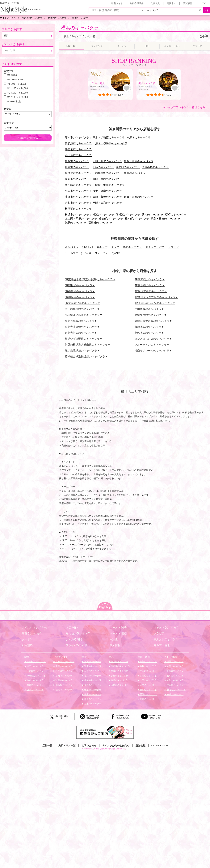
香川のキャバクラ (148, 690)
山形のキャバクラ (64, 685)
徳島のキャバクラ (148, 685)
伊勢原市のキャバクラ (78, 143)
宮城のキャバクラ (64, 676)
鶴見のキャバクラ (76, 223)
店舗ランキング (31, 633)
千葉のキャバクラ (35, 671)
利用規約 (27, 645)
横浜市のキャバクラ (77, 215)
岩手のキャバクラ (64, 671)
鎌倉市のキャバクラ (77, 161)
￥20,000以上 (14, 102)
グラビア (159, 633)
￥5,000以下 (13, 75)
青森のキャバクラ (64, 666)
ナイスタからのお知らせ (116, 746)
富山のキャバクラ (92, 666)
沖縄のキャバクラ (175, 694)
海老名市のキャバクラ (78, 149)
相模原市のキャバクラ (78, 173)
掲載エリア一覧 (67, 746)
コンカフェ (101, 253)
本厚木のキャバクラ (139, 137)
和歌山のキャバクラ (120, 685)
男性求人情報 (162, 645)
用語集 (114, 639)
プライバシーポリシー (79, 645)
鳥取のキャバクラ (148, 661)
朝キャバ (87, 247)
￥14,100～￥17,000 (17, 93)
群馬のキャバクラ (35, 685)
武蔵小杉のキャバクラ (155, 167)
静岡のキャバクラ (92, 694)
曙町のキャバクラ (176, 215)
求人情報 (115, 645)
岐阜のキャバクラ (92, 690)
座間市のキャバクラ (77, 179)
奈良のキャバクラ (119, 680)
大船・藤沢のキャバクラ (107, 161)
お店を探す (73, 627)
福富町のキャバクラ (100, 223)
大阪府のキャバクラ (120, 671)
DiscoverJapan (160, 746)
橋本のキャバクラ (135, 173)
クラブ (115, 247)
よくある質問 (74, 639)
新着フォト (117, 3)
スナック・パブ (155, 247)
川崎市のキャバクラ (77, 167)
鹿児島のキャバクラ (176, 690)
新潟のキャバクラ (92, 661)
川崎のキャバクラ (103, 167)
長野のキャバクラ (92, 685)
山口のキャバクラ (148, 680)
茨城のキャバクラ (35, 690)
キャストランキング (166, 627)
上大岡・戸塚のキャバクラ (81, 219)
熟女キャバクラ (132, 247)
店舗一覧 (47, 746)
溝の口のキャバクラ (128, 167)
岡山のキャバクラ (148, 671)
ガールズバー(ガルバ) (78, 253)
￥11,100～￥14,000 (17, 88)
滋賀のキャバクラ (119, 661)
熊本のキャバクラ (175, 676)
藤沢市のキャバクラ (77, 197)
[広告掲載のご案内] (105, 732)
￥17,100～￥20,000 (17, 97)
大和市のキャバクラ (77, 203)
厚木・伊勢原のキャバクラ (109, 137)
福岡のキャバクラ (175, 661)
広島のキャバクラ (148, 676)
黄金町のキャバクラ (111, 219)
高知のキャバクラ (148, 699)
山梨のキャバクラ (92, 680)
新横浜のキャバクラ (128, 215)
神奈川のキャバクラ (36, 676)
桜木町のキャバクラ (137, 219)
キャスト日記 (118, 633)
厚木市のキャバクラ (77, 137)
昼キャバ (102, 247)
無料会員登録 (137, 3)
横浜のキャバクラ (80, 28)
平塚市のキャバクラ (77, 191)
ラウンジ (173, 247)
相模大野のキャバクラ (109, 173)
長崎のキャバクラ (175, 671)
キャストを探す (119, 627)
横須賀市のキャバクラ (78, 209)
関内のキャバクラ (153, 215)
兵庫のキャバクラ (119, 676)
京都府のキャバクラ (120, 666)
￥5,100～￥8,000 (16, 80)
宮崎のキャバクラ (175, 685)
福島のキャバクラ (64, 690)
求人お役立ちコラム (166, 639)
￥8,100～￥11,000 (17, 84)
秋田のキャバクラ (64, 680)
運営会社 (141, 746)
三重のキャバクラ (92, 704)
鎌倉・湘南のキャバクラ (139, 161)
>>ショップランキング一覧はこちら (184, 107)
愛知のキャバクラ (92, 699)
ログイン (204, 3)
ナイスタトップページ (35, 627)
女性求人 (155, 3)
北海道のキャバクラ (65, 661)
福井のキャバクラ (92, 676)
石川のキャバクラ (92, 671)
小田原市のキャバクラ (78, 155)
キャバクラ (72, 247)
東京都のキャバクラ (36, 661)
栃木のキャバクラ (35, 680)
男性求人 (171, 3)
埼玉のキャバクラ (35, 666)
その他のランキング (78, 633)
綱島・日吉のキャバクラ (166, 219)
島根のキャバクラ (148, 666)
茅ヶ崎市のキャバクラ (78, 185)
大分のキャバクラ (175, 680)
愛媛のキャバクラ (148, 694)
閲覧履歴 (188, 3)
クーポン (27, 639)
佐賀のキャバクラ (175, 666)
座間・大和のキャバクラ (107, 179)
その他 (116, 253)
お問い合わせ (89, 746)
